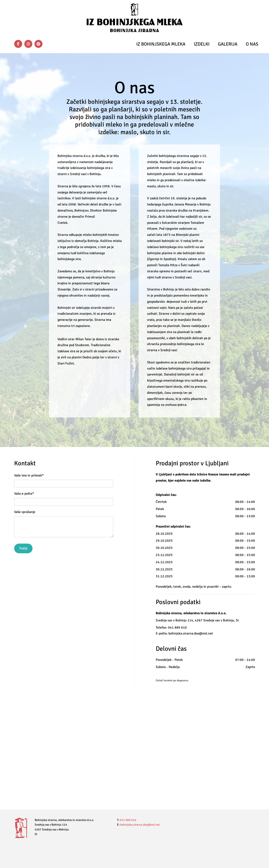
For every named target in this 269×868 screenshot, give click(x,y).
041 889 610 (128, 820)
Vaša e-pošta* (24, 494)
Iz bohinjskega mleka (161, 44)
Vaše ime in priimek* (29, 476)
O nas (252, 44)
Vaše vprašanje (25, 512)
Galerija (228, 44)
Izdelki (202, 44)
